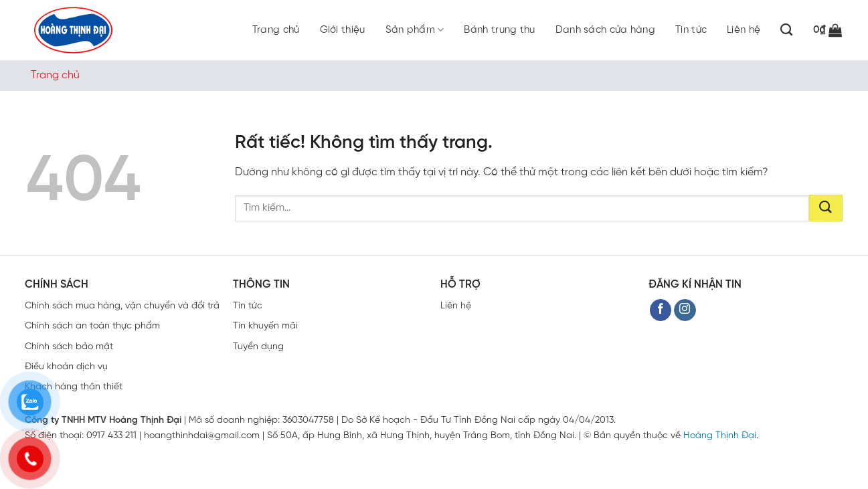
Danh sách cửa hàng (605, 30)
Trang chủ (276, 30)
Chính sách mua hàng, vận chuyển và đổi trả (122, 306)
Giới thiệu (343, 30)
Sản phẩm (415, 30)
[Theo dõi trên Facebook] (661, 310)
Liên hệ (744, 30)
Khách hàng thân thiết (74, 387)
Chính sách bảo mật (69, 347)
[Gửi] (826, 208)
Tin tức (691, 30)
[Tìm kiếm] (786, 30)
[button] (828, 30)
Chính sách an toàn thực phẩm (92, 326)
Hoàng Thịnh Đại (720, 436)
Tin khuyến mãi (265, 326)
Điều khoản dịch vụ (66, 367)
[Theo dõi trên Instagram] (685, 310)
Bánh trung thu (499, 30)
